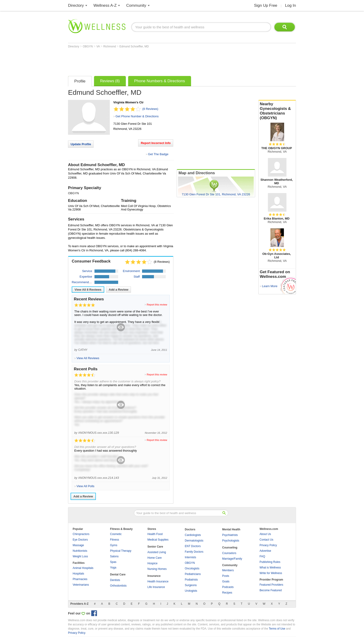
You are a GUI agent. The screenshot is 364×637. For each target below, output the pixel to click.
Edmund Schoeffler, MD (134, 46)
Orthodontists (118, 586)
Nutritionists (80, 551)
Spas (113, 562)
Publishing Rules (270, 562)
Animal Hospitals (83, 568)
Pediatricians (193, 574)
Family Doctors (194, 552)
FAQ (262, 556)
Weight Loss (80, 556)
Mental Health (231, 529)
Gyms (114, 545)
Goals (226, 581)
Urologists (191, 591)
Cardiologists (193, 535)
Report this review (157, 305)
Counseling (230, 548)
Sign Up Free (266, 5)
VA (98, 46)
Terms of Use (277, 629)
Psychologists (231, 541)
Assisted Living (157, 552)
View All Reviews (88, 290)
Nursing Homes (157, 569)
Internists (190, 557)
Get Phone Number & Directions (137, 116)
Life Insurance (156, 587)
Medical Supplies (158, 540)
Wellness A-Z (105, 5)
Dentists (115, 580)
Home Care (154, 558)
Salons (114, 556)
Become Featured (271, 590)
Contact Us (266, 540)
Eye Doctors (80, 540)
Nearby (277, 111)
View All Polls (85, 486)
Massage (78, 545)
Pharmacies (80, 579)
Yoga (113, 568)
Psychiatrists (230, 535)
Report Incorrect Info (156, 143)
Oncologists (192, 568)
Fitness (115, 540)
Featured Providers (271, 585)
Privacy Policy (268, 545)
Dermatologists (194, 541)
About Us (265, 534)
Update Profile (81, 144)
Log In (291, 5)
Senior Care (155, 547)
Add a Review (119, 290)
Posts (226, 576)
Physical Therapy (121, 551)
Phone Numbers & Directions (160, 81)
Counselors (229, 553)
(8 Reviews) (150, 109)
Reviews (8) (110, 81)
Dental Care (118, 575)
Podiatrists (191, 580)
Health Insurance (158, 581)
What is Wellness (270, 568)
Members (228, 570)
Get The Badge (158, 154)
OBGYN (88, 46)
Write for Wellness (271, 573)
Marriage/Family (232, 559)
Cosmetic (116, 534)
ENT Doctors (193, 546)
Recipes (227, 593)
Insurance (154, 576)
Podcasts (228, 587)
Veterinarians (81, 585)
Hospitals (78, 574)
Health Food (155, 534)
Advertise (265, 551)
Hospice (152, 563)
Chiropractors (81, 534)
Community (136, 5)
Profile (80, 81)
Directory (76, 5)
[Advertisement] (153, 61)
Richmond (110, 46)
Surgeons (191, 585)
